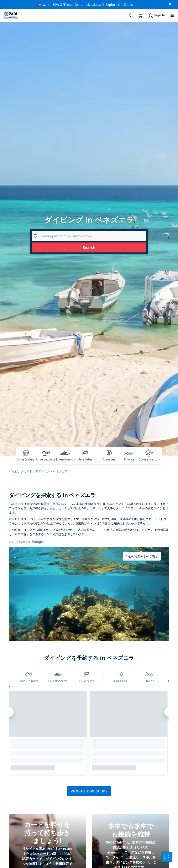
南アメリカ (43, 471)
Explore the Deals (119, 5)
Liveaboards (58, 677)
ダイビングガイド (21, 471)
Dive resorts (29, 677)
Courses (120, 677)
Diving (150, 677)
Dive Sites (87, 677)
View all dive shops (89, 791)
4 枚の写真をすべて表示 (142, 556)
